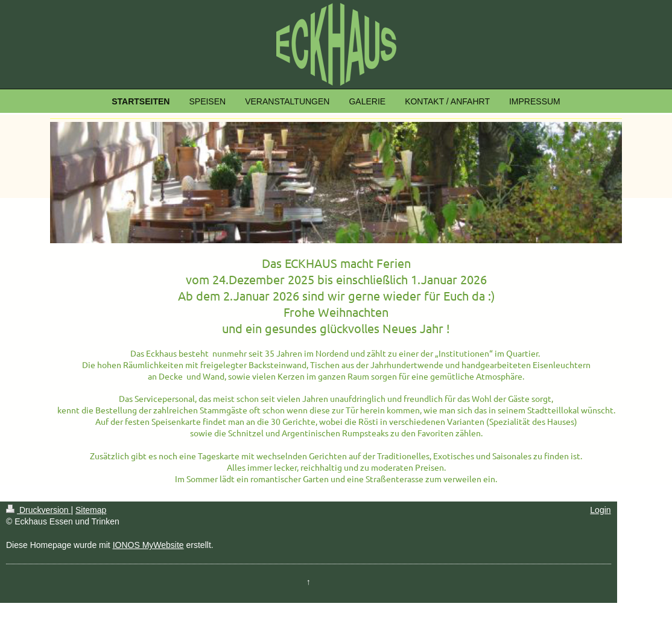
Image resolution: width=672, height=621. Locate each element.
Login (600, 510)
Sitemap (91, 510)
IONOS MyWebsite (148, 545)
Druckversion (38, 510)
